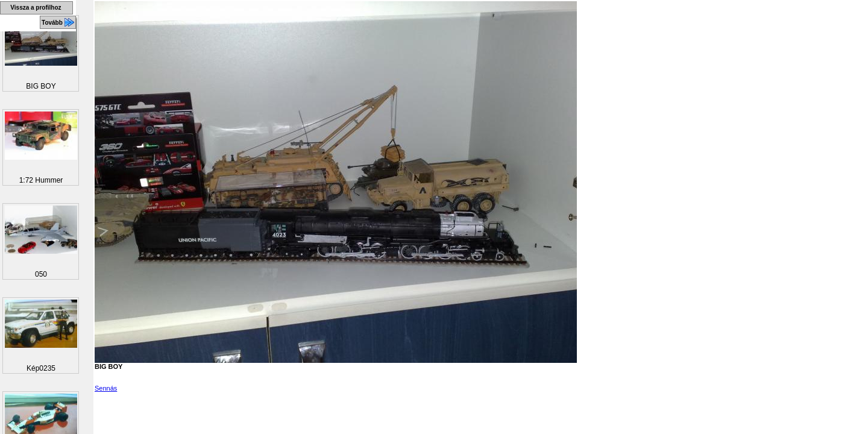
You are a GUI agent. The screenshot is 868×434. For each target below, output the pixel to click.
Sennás (106, 388)
